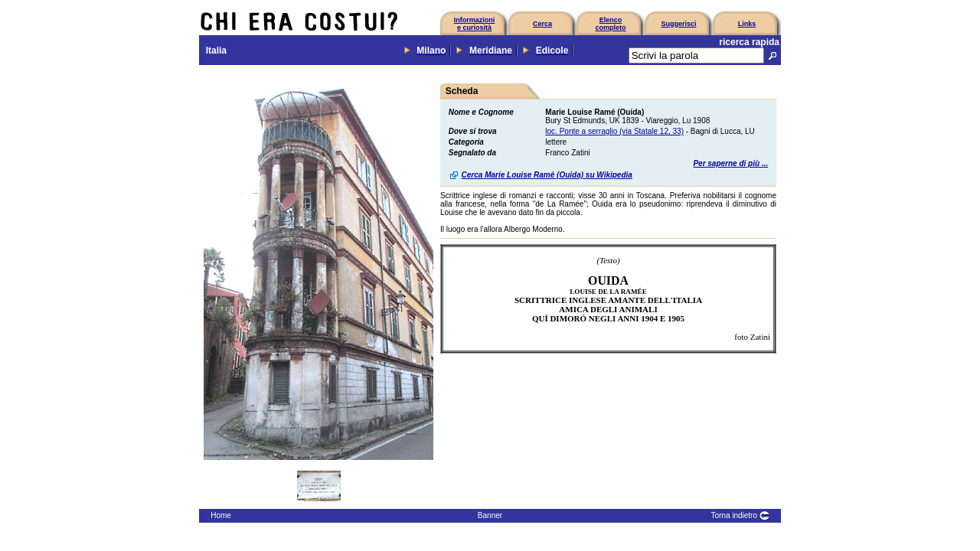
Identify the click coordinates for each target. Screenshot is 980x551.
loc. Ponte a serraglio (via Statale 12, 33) (614, 131)
